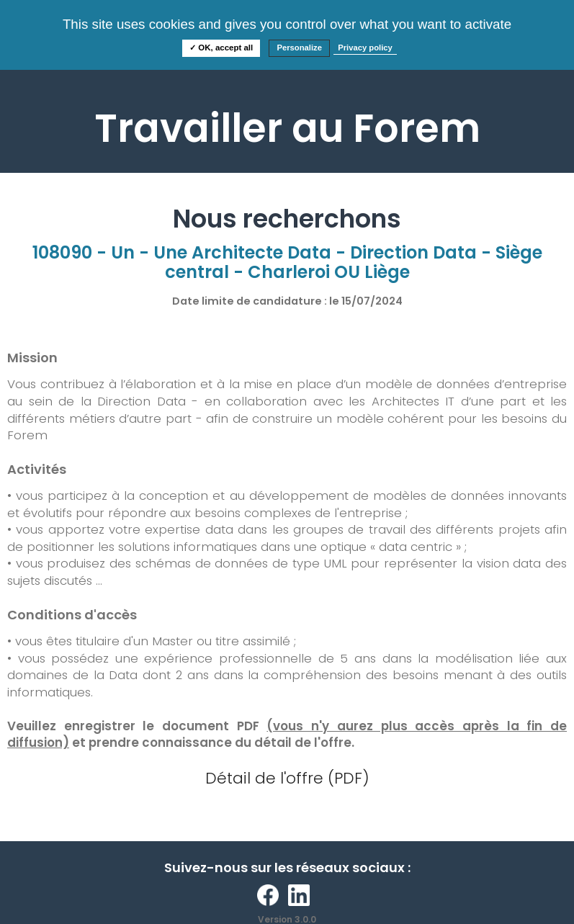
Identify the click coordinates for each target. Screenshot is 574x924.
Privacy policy (365, 48)
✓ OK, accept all (221, 48)
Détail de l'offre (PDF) (287, 778)
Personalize (299, 48)
